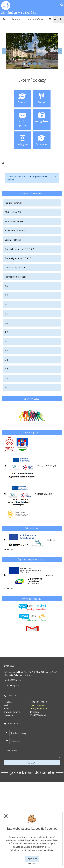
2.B (6, 332)
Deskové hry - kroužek (16, 268)
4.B (6, 378)
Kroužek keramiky (14, 203)
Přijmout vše (32, 859)
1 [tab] (24, 64)
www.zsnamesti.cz (39, 705)
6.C (6, 388)
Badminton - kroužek (15, 231)
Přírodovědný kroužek (16, 277)
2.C (6, 341)
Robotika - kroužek (14, 221)
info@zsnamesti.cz (39, 709)
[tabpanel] (32, 51)
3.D (6, 369)
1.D (6, 314)
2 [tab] (30, 64)
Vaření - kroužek (13, 240)
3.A (6, 351)
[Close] (55, 177)
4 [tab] (40, 64)
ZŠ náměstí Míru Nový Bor (20, 13)
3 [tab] (35, 64)
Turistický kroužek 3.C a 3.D (18, 258)
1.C (6, 304)
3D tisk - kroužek (13, 212)
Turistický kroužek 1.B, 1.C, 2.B (19, 249)
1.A (6, 286)
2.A (6, 323)
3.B (6, 360)
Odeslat (32, 763)
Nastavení (32, 863)
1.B (6, 295)
